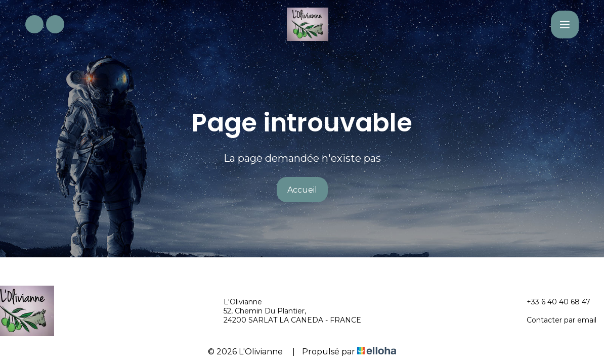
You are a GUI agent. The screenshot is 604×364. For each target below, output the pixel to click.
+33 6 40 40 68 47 (553, 302)
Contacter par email (556, 320)
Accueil (302, 190)
